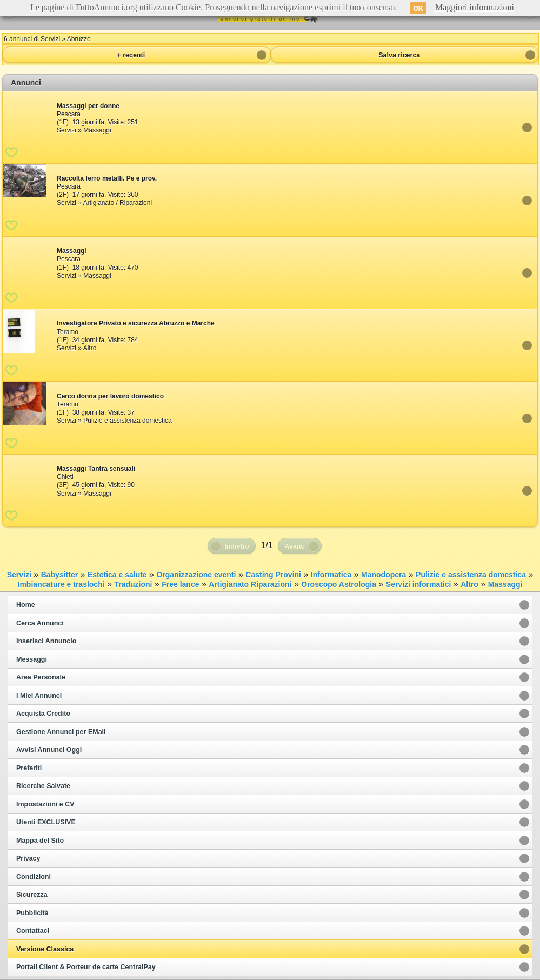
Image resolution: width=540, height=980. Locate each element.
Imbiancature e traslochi (61, 584)
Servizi (19, 575)
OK (418, 8)
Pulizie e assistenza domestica (471, 575)
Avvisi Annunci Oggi (49, 750)
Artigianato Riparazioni (250, 584)
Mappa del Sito (40, 841)
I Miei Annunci (39, 696)
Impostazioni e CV (45, 804)
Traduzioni (133, 584)
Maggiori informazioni (475, 7)
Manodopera (384, 575)
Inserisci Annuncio (46, 641)
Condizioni (34, 877)
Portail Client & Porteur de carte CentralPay (86, 967)
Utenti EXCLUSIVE (46, 822)
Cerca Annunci (40, 623)
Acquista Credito (43, 714)
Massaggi (505, 584)
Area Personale (41, 677)
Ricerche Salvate (43, 786)
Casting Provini (273, 575)
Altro (469, 584)
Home (26, 605)
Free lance (180, 584)
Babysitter (59, 575)
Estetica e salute (117, 575)
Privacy (28, 858)
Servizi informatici (419, 584)
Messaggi (32, 659)
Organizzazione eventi (196, 575)
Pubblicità (32, 913)
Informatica (331, 575)
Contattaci (33, 931)
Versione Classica (45, 949)
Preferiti (29, 768)
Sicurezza (32, 895)
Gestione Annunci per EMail (61, 732)
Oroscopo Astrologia (339, 584)
